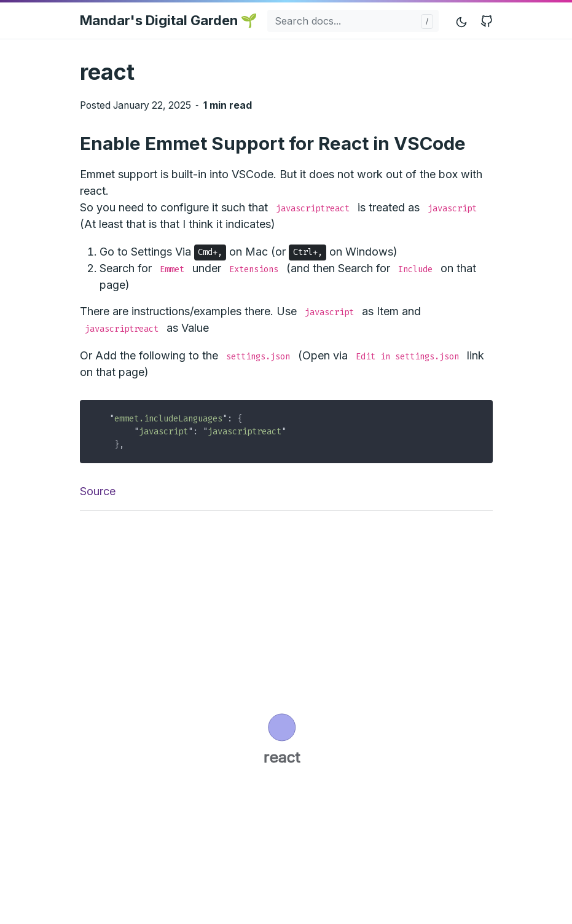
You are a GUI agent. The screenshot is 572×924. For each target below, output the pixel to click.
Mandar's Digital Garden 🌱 (169, 20)
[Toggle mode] (462, 21)
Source (98, 491)
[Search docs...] (353, 21)
